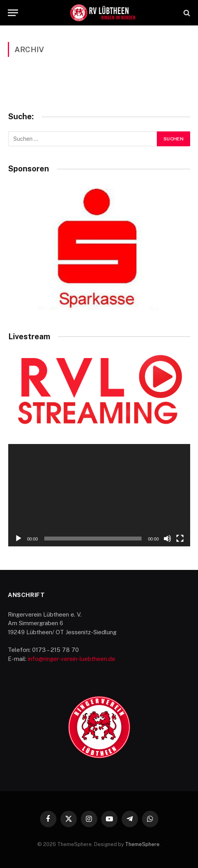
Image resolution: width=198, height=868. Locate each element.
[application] (99, 495)
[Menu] (13, 13)
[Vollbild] (180, 539)
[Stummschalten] (167, 539)
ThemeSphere (142, 844)
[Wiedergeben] (18, 539)
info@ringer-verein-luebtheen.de (72, 659)
